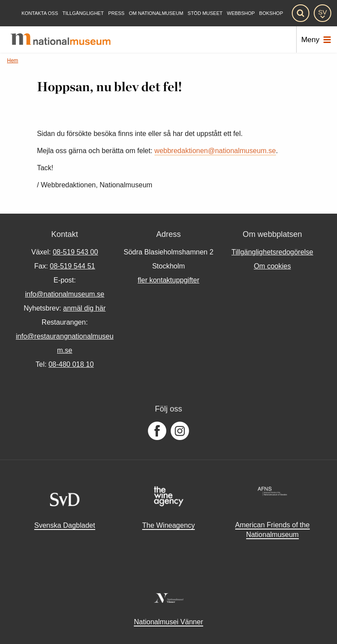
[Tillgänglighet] (83, 13)
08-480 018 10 (71, 364)
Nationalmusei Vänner (168, 622)
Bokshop (271, 13)
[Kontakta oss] (40, 13)
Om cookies (272, 266)
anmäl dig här (84, 308)
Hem (13, 61)
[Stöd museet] (205, 13)
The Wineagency (168, 525)
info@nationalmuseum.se (65, 294)
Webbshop (241, 13)
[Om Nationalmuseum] (156, 13)
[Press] (116, 13)
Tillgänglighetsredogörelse (272, 252)
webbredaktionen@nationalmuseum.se (215, 151)
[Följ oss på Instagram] (180, 431)
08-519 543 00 (75, 252)
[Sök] (301, 13)
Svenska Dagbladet (65, 525)
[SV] (323, 13)
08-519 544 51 (73, 266)
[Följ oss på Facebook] (157, 431)
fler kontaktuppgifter (169, 280)
